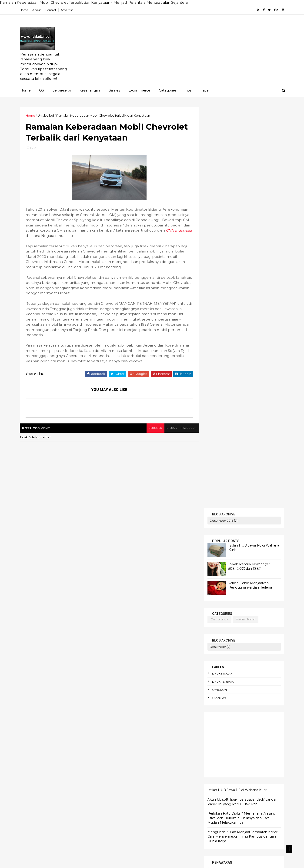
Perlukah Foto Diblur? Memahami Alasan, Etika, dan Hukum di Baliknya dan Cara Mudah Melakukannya (240, 417)
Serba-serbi (62, 90)
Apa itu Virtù (155, 681)
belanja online (159, 770)
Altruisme (120, 674)
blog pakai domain (247, 509)
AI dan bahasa (124, 665)
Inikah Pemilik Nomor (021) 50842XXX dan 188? (250, 166)
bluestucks (221, 476)
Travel (205, 90)
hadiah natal (245, 218)
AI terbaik (149, 665)
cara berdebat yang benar (133, 802)
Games (114, 90)
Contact (52, 10)
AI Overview (175, 658)
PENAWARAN (219, 538)
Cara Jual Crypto (125, 690)
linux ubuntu (248, 514)
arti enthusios (123, 738)
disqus (169, 428)
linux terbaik (222, 281)
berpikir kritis (123, 786)
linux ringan (222, 273)
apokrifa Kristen (175, 730)
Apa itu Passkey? (125, 681)
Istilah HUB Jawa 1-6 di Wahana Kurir (236, 389)
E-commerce (139, 90)
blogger (152, 428)
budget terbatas (159, 794)
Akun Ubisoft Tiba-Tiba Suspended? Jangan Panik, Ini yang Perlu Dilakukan (242, 401)
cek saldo (220, 484)
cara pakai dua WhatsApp (133, 842)
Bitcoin (177, 681)
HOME (213, 533)
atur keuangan (151, 746)
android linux (218, 509)
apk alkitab (147, 730)
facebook (186, 428)
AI (177, 649)
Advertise (68, 10)
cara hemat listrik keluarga (134, 810)
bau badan (166, 762)
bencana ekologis (126, 778)
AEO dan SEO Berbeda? (150, 649)
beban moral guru (126, 770)
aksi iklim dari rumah (166, 706)
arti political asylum (155, 738)
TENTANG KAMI (221, 558)
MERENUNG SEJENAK (227, 553)
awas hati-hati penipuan (131, 762)
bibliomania (149, 786)
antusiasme (122, 730)
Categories (168, 90)
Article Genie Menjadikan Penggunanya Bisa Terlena (249, 184)
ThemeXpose (45, 861)
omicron (219, 289)
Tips (188, 90)
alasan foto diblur (127, 714)
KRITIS (213, 548)
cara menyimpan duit (129, 834)
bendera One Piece (163, 778)
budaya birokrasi (125, 794)
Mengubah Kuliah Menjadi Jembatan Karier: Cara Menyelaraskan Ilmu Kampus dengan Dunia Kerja (242, 436)
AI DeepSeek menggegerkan (135, 658)
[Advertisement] (199, 51)
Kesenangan (90, 90)
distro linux (219, 218)
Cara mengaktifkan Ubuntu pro (136, 698)
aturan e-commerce (128, 754)
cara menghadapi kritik (130, 826)
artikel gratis (223, 468)
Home (25, 10)
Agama (118, 649)
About (38, 10)
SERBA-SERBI (219, 543)
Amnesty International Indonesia (159, 674)
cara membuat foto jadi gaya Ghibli (140, 818)
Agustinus (172, 665)
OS (42, 90)
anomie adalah (152, 722)
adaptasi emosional (128, 706)
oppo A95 (219, 297)
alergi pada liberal (162, 714)
